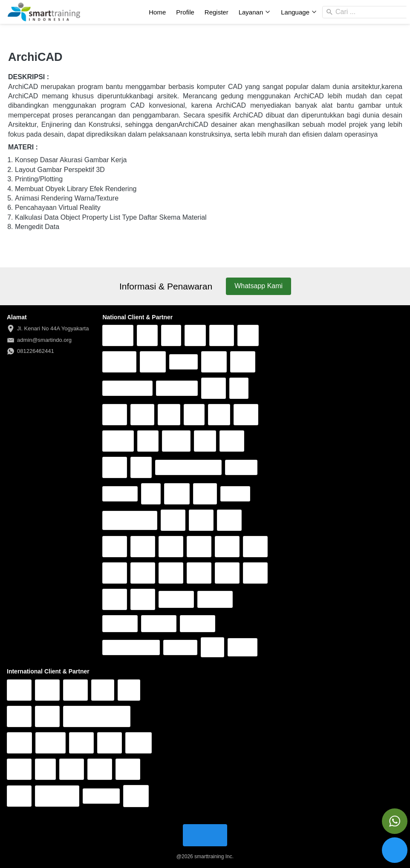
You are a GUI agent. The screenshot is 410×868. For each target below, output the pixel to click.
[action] (395, 821)
